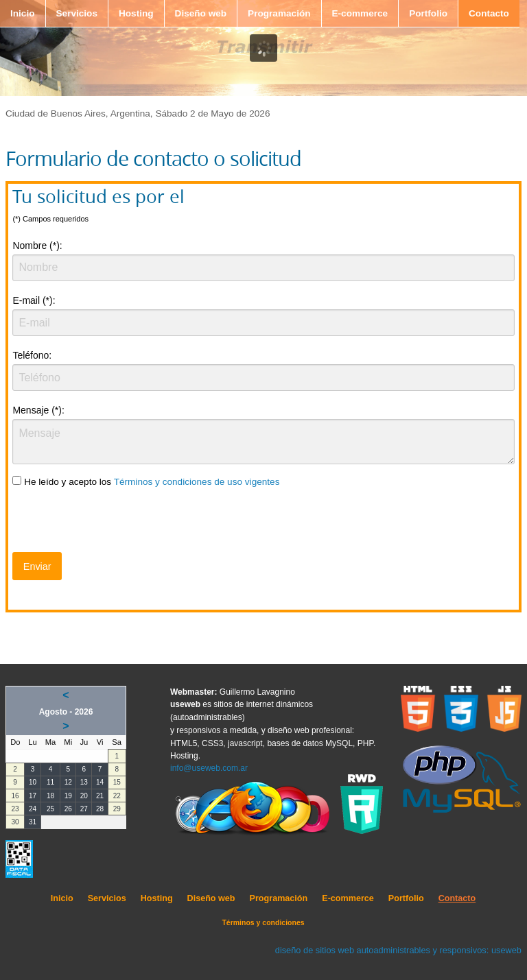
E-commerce (360, 13)
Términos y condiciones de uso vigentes (197, 482)
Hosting (136, 13)
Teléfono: (32, 355)
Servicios (77, 13)
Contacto (489, 13)
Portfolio (428, 13)
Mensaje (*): (38, 410)
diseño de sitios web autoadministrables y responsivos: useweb (398, 950)
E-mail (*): (34, 300)
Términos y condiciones (263, 922)
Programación (279, 13)
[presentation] (117, 523)
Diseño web (201, 13)
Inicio (23, 13)
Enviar (37, 566)
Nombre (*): (37, 246)
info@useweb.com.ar (209, 768)
